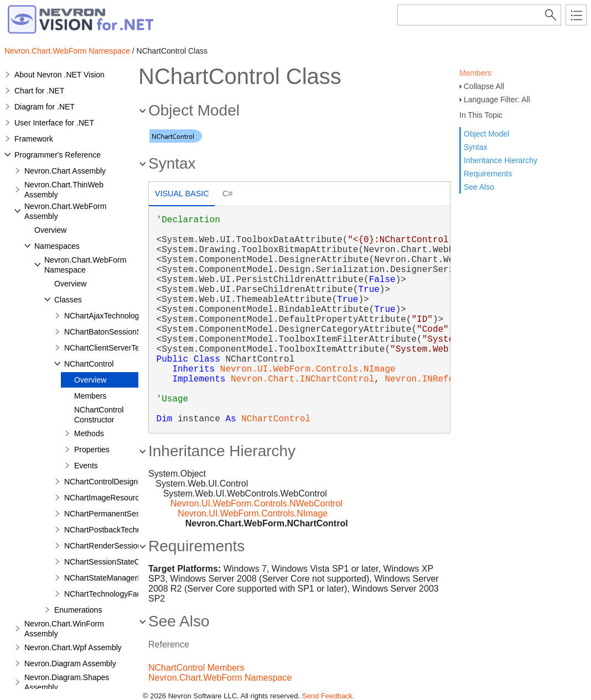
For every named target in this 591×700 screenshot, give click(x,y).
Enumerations (78, 610)
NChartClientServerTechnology (117, 348)
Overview (50, 230)
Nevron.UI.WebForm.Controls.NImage (308, 369)
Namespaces (57, 246)
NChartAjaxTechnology (103, 316)
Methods (89, 433)
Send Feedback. (328, 696)
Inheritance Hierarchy (501, 160)
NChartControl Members (196, 668)
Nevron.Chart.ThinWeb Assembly (64, 190)
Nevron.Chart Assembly (65, 171)
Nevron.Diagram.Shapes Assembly (67, 682)
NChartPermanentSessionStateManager (134, 514)
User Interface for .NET (54, 123)
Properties (92, 450)
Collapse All (484, 86)
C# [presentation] (227, 194)
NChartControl (89, 364)
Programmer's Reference (58, 155)
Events (86, 466)
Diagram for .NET (45, 107)
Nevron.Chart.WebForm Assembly (65, 211)
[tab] (182, 195)
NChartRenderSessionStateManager (127, 546)
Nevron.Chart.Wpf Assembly (73, 647)
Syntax (476, 147)
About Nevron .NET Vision (59, 75)
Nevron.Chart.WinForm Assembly (64, 629)
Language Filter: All (497, 100)
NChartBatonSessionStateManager (125, 332)
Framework (34, 139)
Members (475, 73)
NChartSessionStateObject (110, 562)
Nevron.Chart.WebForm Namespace (67, 51)
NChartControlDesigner (105, 482)
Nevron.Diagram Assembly (70, 664)
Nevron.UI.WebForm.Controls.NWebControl (256, 503)
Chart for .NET (39, 91)
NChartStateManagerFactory (114, 578)
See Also (479, 187)
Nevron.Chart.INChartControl (302, 379)
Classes (68, 300)
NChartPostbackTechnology (112, 530)
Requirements (488, 174)
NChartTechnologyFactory (109, 594)
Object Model (486, 134)
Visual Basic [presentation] (182, 194)
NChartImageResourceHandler (117, 498)
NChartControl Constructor (99, 415)
